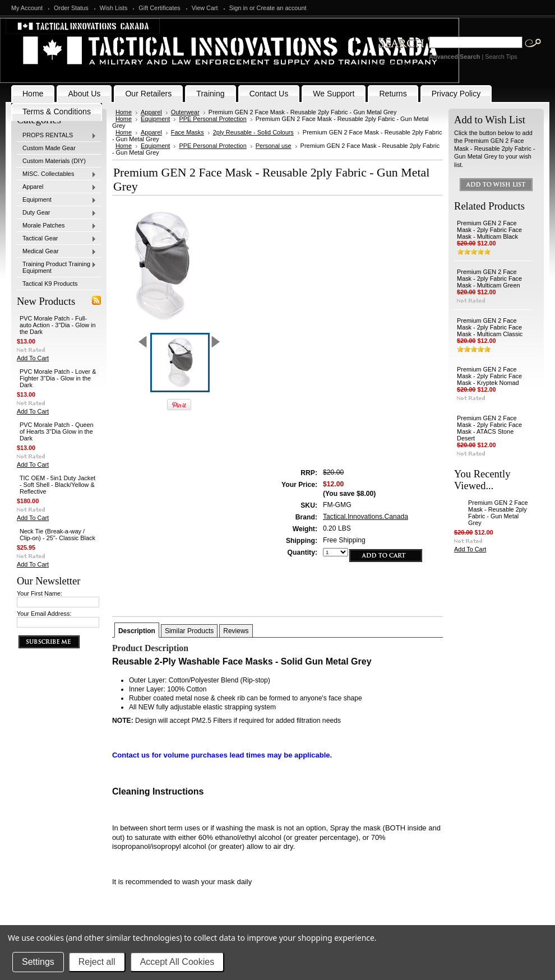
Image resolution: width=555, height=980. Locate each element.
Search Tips (501, 57)
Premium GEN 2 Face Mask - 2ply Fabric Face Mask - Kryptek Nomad (489, 376)
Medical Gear (57, 252)
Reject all (97, 962)
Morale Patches (57, 226)
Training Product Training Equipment (57, 267)
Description (137, 631)
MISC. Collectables (57, 174)
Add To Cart (33, 358)
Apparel (57, 187)
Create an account (282, 8)
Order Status (71, 8)
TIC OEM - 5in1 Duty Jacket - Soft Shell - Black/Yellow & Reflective (57, 485)
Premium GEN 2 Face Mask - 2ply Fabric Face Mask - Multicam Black (489, 230)
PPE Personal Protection (212, 119)
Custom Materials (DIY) (54, 161)
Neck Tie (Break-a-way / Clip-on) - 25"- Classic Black (57, 535)
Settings (38, 962)
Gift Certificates (159, 8)
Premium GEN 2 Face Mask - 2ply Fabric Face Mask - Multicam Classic (490, 327)
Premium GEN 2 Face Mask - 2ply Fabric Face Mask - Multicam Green (489, 278)
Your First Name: (40, 593)
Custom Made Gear (49, 148)
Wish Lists (114, 8)
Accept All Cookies (177, 962)
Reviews (236, 631)
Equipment (57, 200)
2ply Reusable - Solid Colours (253, 132)
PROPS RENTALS (57, 136)
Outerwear (185, 112)
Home (124, 112)
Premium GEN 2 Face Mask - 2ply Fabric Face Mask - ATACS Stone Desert (489, 428)
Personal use (274, 146)
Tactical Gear (57, 239)
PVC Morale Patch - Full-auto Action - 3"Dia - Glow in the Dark (58, 325)
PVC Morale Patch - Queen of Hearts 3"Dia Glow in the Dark (57, 431)
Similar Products (189, 631)
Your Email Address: (44, 614)
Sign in (239, 8)
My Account (27, 8)
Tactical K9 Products (50, 284)
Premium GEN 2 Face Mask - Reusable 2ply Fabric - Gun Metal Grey (498, 513)
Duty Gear (57, 213)
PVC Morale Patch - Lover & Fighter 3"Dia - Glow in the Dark (58, 378)
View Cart (205, 8)
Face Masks (188, 132)
